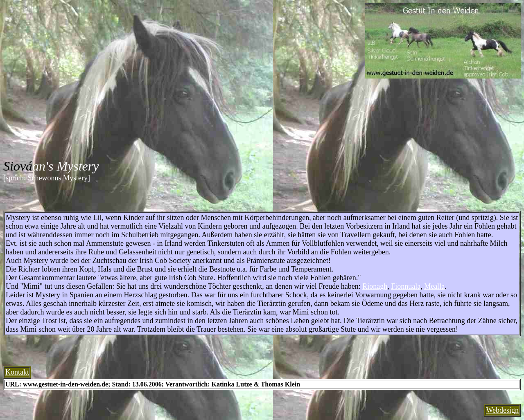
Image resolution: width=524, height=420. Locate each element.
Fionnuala (406, 286)
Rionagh (375, 286)
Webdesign (502, 410)
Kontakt (17, 372)
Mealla (434, 286)
